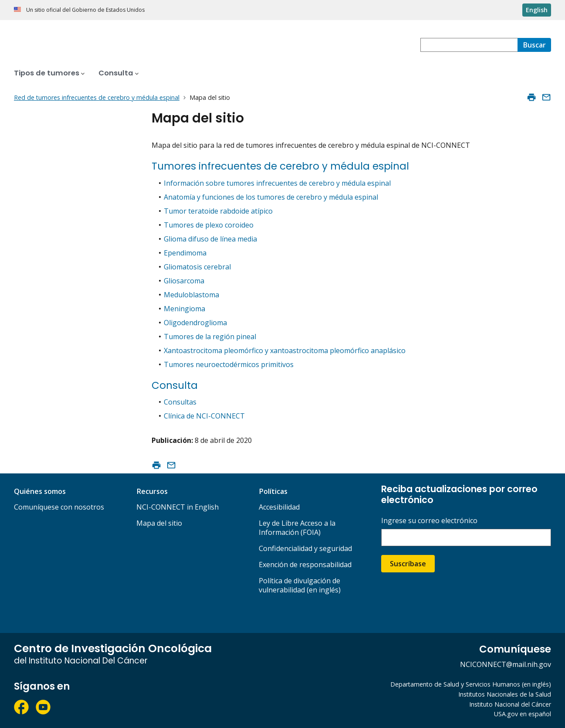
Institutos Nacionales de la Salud (505, 694)
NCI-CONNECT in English (178, 507)
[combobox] (469, 45)
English (537, 10)
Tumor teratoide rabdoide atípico (218, 211)
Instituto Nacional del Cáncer (510, 704)
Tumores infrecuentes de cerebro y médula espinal (280, 166)
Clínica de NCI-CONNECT (204, 416)
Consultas (180, 402)
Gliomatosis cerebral (197, 267)
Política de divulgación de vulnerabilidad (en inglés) (300, 585)
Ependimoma (185, 253)
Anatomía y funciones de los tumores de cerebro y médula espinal (271, 197)
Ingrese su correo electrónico (429, 521)
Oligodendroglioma (195, 323)
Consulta (175, 385)
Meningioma (184, 309)
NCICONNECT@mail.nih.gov (506, 664)
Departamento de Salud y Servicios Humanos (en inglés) (471, 684)
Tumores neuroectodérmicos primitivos (229, 364)
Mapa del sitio (159, 523)
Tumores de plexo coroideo (209, 225)
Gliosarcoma (184, 281)
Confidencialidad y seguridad (305, 548)
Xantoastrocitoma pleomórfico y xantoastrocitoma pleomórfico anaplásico (285, 350)
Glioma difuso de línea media (210, 239)
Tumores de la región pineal (210, 337)
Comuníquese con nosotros (59, 507)
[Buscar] (534, 45)
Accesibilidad (279, 507)
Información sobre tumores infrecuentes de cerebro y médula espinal (277, 183)
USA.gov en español (523, 714)
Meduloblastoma (191, 295)
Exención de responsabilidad (305, 565)
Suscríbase (408, 564)
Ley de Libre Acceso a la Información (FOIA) (297, 528)
